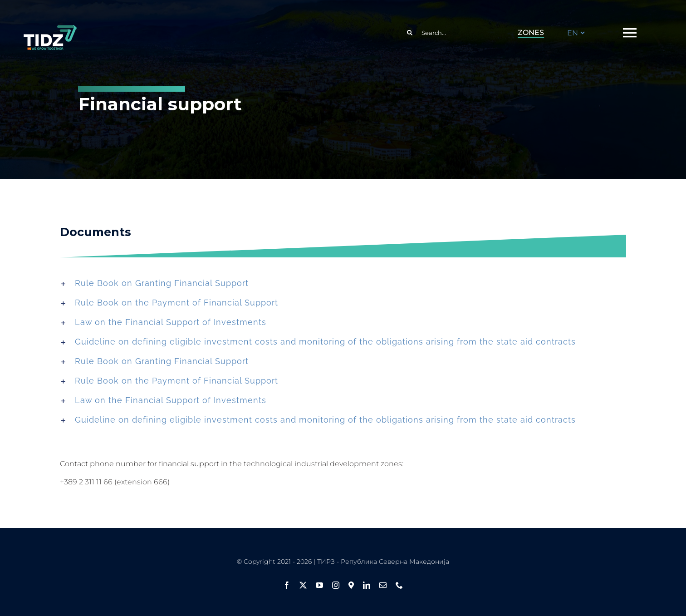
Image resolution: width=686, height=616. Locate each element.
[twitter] (303, 585)
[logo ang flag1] (50, 29)
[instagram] (336, 585)
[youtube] (319, 585)
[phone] (399, 585)
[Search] (410, 33)
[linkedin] (367, 585)
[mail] (383, 585)
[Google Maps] (351, 585)
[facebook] (287, 585)
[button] (343, 283)
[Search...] (448, 33)
